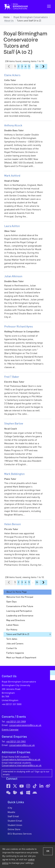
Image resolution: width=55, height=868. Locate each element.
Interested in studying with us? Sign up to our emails (26, 773)
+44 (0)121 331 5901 (16, 742)
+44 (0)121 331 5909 (16, 722)
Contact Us (12, 648)
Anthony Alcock (13, 126)
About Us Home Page (15, 592)
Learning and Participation (19, 611)
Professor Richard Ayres (19, 327)
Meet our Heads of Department (21, 658)
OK (48, 851)
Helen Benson (13, 524)
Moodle (11, 812)
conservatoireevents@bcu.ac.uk (25, 725)
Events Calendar (10, 730)
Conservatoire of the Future (20, 606)
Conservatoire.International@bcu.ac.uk (22, 766)
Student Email (15, 821)
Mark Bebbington (14, 474)
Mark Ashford (12, 176)
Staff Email (13, 817)
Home (7, 17)
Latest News (12, 625)
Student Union (15, 825)
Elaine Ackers (12, 75)
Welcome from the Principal (20, 597)
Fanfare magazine (15, 653)
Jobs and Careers (15, 644)
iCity (10, 808)
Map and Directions (16, 620)
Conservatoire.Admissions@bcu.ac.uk (21, 760)
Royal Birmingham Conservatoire (31, 17)
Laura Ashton (12, 226)
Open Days (11, 602)
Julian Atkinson (13, 276)
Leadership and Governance (20, 616)
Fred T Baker (12, 377)
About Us (9, 21)
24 (37, 67)
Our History (12, 630)
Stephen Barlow (14, 424)
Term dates (12, 639)
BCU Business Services (20, 834)
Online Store (14, 830)
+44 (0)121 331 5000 (12, 704)
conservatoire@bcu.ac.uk (22, 745)
